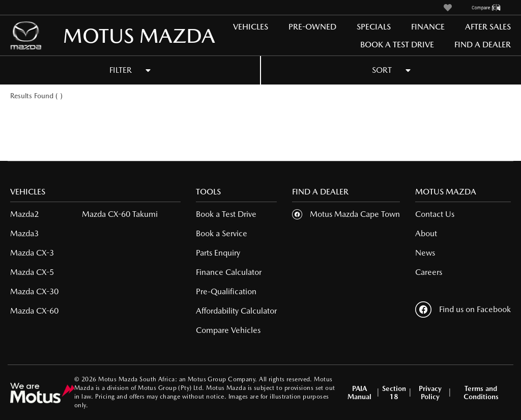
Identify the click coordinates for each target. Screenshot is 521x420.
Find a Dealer (483, 45)
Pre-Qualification (226, 291)
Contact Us (435, 214)
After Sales (488, 27)
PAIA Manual (359, 393)
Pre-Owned (312, 27)
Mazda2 (24, 214)
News (425, 253)
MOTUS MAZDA (97, 35)
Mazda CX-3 (32, 253)
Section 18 (394, 393)
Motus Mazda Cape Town (355, 214)
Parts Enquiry (218, 253)
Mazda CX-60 (34, 311)
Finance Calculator (229, 272)
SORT (391, 70)
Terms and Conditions (481, 393)
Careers (429, 272)
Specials (374, 27)
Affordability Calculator (236, 311)
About (426, 233)
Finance (428, 27)
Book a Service (222, 233)
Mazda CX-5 (32, 272)
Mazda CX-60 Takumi (120, 214)
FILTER (130, 70)
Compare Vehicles (228, 330)
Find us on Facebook (463, 310)
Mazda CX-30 (34, 291)
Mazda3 (24, 233)
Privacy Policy (430, 393)
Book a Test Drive (397, 45)
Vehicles (251, 27)
